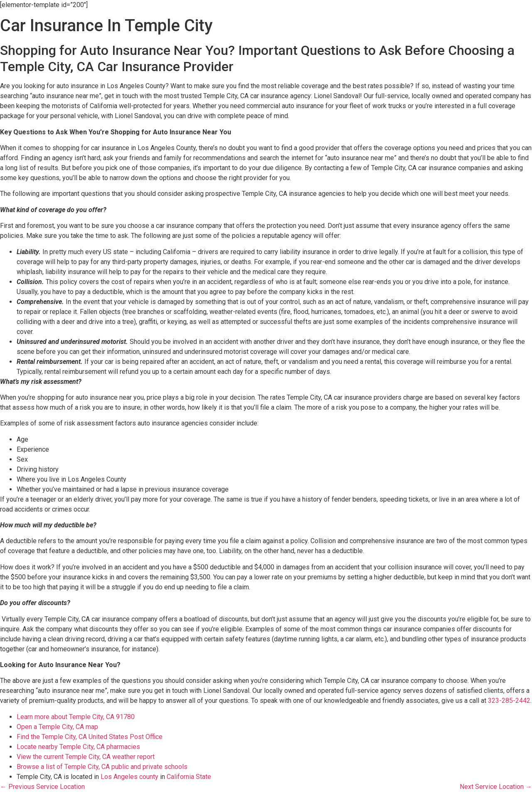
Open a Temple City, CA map (57, 727)
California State (189, 777)
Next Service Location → (496, 787)
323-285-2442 (509, 701)
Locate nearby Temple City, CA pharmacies (78, 747)
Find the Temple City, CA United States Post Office (90, 737)
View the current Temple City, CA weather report (86, 757)
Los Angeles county (129, 777)
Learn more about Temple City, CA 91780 (76, 717)
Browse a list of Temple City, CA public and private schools (102, 767)
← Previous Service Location (42, 787)
